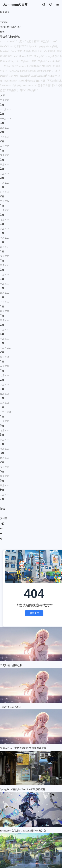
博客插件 (46, 41)
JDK (20, 51)
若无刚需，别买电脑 (11, 665)
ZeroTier (43, 76)
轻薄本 (57, 66)
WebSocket (8, 86)
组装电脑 (33, 90)
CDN (34, 76)
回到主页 (34, 613)
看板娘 (28, 51)
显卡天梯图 (45, 86)
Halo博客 (14, 76)
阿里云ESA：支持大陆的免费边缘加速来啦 (23, 748)
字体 (23, 90)
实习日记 (15, 71)
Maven (23, 56)
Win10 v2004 (30, 86)
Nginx (51, 76)
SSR (58, 71)
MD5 (31, 56)
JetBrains (25, 76)
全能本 (4, 71)
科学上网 (38, 51)
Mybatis (43, 61)
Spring (24, 71)
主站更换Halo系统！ (11, 707)
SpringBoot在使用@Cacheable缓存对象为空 (23, 831)
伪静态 (19, 86)
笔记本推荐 (33, 41)
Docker (4, 76)
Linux (15, 56)
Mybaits (16, 61)
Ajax (3, 41)
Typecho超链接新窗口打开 (32, 81)
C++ (54, 41)
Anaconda (12, 41)
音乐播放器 (13, 90)
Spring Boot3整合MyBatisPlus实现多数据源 (23, 789)
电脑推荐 (20, 46)
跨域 (54, 51)
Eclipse (31, 46)
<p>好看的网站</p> (11, 27)
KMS (47, 51)
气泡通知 (47, 66)
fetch (14, 51)
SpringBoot (35, 71)
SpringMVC (48, 71)
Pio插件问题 (34, 66)
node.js (23, 66)
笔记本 (22, 41)
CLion (10, 46)
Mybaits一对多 (29, 61)
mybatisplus (11, 81)
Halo (3, 46)
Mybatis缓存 (11, 66)
